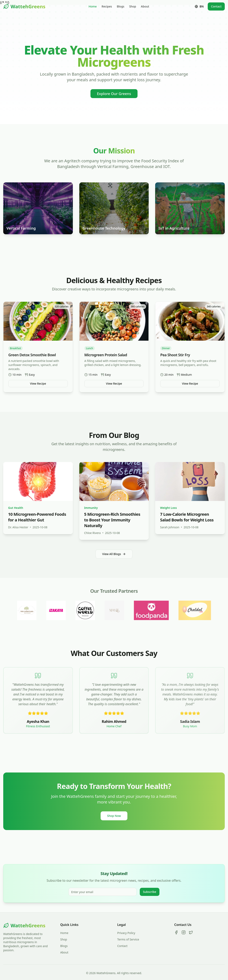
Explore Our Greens (114, 94)
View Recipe (38, 384)
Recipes (107, 6)
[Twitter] (191, 932)
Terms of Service (128, 939)
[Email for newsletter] (103, 892)
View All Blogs (114, 554)
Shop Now (114, 816)
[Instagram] (184, 932)
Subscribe (150, 892)
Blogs (121, 6)
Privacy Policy (126, 933)
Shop (133, 6)
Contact (216, 6)
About (145, 6)
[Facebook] (176, 932)
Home (93, 6)
